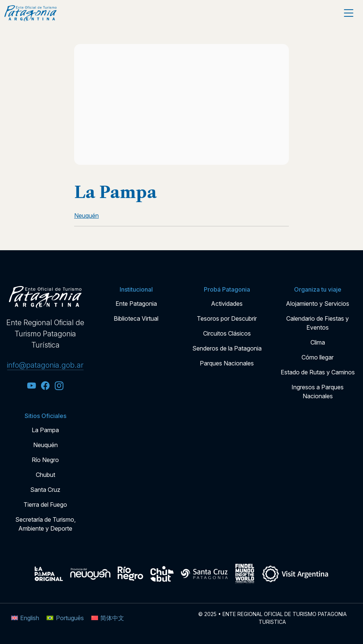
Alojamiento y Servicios (318, 304)
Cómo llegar (318, 357)
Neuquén (45, 445)
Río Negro (45, 460)
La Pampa (45, 430)
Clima (318, 342)
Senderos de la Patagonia (227, 348)
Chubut (45, 475)
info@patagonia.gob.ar (45, 365)
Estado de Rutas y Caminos (318, 372)
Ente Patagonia (136, 304)
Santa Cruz (45, 490)
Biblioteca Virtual (136, 318)
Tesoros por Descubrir (227, 318)
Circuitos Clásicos (227, 333)
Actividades (227, 304)
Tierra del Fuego (45, 505)
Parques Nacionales (227, 363)
